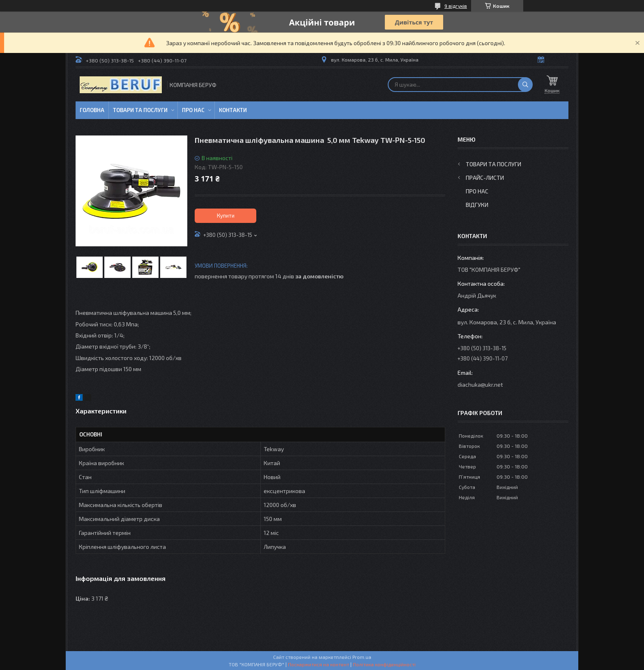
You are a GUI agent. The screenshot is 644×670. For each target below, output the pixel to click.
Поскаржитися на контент (319, 664)
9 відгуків (456, 6)
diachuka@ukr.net (480, 384)
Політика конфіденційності (384, 664)
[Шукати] (525, 85)
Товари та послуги (140, 110)
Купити (226, 216)
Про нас (193, 110)
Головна (92, 110)
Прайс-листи (485, 178)
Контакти (233, 110)
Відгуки (477, 205)
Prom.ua (362, 657)
